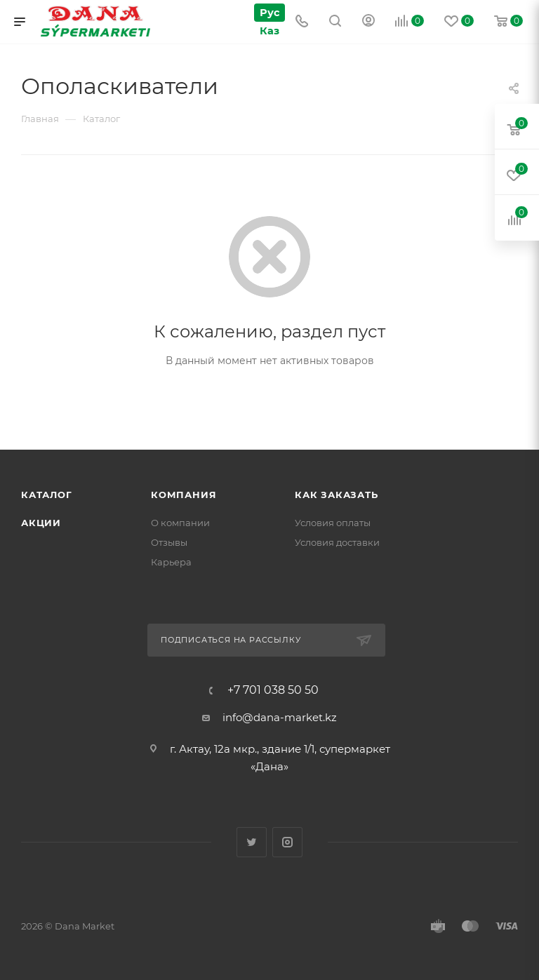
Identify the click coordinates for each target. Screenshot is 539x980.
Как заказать (337, 495)
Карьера (171, 562)
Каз (269, 31)
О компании (180, 523)
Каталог (47, 495)
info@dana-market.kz (280, 717)
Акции (41, 523)
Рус (269, 12)
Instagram (287, 842)
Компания (184, 495)
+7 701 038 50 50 (273, 690)
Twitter (252, 842)
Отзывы (169, 542)
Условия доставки (337, 542)
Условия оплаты (333, 523)
